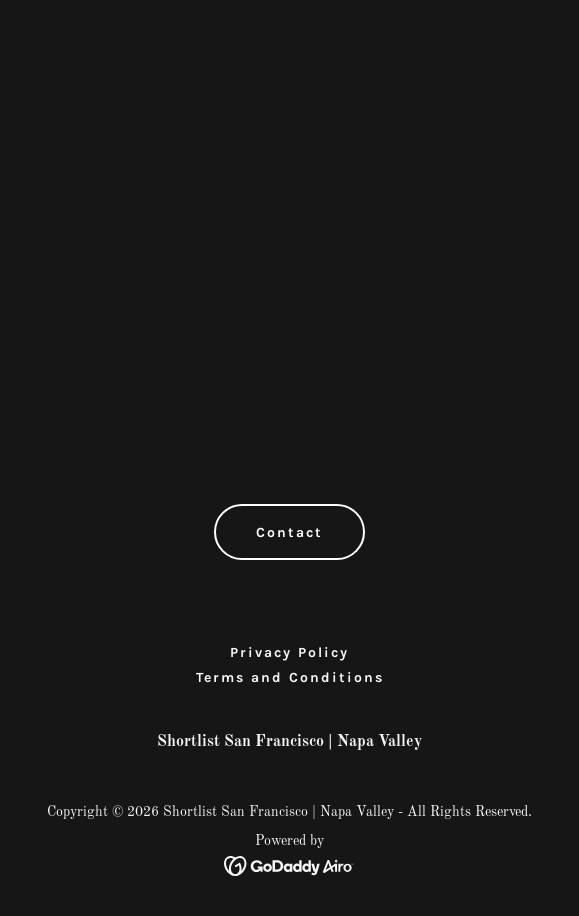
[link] (289, 866)
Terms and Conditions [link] (290, 677)
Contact (289, 532)
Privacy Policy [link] (289, 652)
